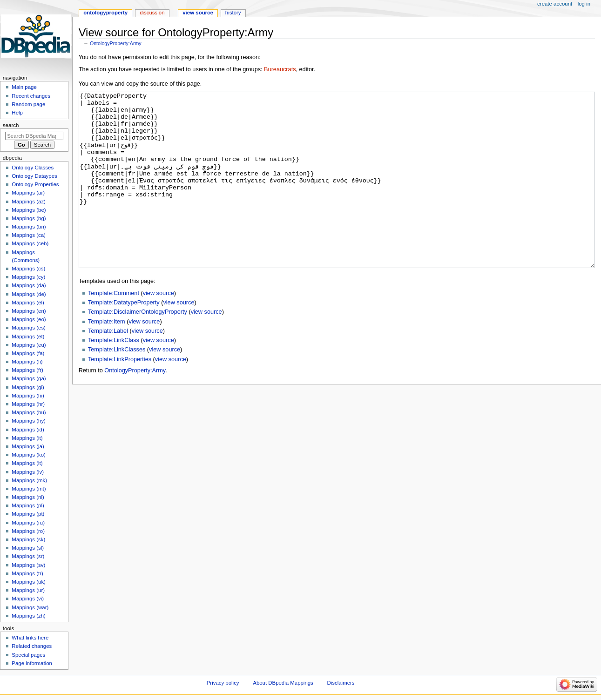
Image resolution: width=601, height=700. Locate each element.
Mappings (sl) (28, 548)
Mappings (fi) (27, 362)
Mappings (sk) (28, 539)
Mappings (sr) (28, 556)
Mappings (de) (29, 294)
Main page (24, 87)
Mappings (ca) (29, 235)
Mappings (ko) (29, 455)
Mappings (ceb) (30, 243)
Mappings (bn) (29, 227)
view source (159, 328)
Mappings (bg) (29, 218)
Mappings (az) (29, 202)
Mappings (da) (29, 285)
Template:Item (107, 357)
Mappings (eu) (29, 345)
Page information (32, 663)
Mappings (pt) (28, 514)
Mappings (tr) (27, 573)
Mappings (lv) (28, 472)
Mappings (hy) (29, 421)
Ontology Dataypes (34, 176)
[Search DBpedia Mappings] (34, 136)
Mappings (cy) (28, 277)
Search (11, 125)
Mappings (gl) (28, 387)
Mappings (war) (30, 607)
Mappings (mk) (29, 480)
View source (198, 13)
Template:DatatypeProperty (124, 337)
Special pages (28, 655)
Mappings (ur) (28, 590)
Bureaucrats (280, 69)
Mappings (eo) (29, 319)
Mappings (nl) (28, 497)
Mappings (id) (28, 430)
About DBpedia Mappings (283, 683)
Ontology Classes (33, 168)
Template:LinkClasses (117, 384)
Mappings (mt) (29, 489)
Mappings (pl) (28, 505)
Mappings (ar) (28, 193)
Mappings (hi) (28, 396)
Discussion (152, 13)
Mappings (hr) (28, 404)
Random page (28, 104)
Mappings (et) (28, 337)
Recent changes (31, 96)
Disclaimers (341, 683)
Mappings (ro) (28, 531)
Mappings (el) (28, 303)
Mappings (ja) (28, 446)
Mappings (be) (29, 210)
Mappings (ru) (28, 523)
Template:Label (108, 366)
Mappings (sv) (28, 565)
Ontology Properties (35, 184)
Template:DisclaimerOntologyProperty (138, 347)
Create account (555, 4)
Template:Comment (114, 328)
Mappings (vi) (28, 599)
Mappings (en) (29, 311)
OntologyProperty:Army (116, 43)
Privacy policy (223, 683)
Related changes (32, 646)
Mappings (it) (27, 438)
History (233, 13)
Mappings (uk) (29, 582)
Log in (584, 4)
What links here (30, 638)
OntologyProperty (105, 13)
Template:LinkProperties (120, 394)
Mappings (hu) (29, 412)
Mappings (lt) (27, 463)
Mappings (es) (29, 328)
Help (17, 113)
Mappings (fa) (28, 353)
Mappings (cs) (28, 269)
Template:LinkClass (114, 375)
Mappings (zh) (29, 616)
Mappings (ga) (29, 378)
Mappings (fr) (27, 370)
